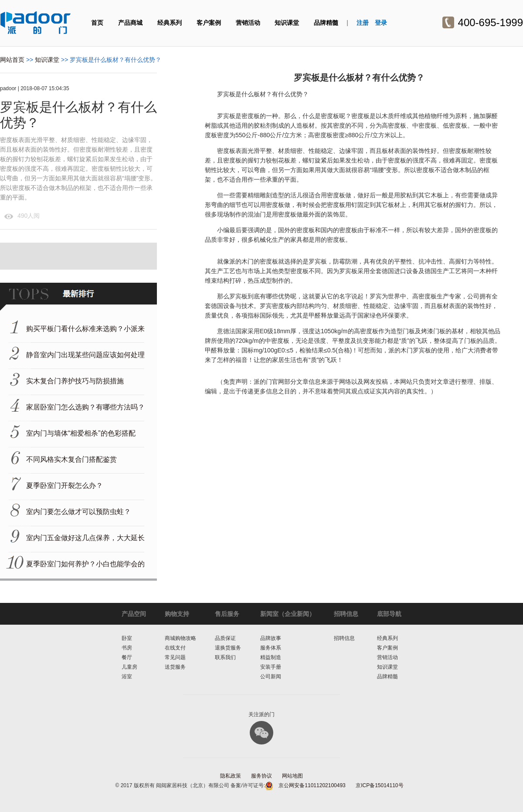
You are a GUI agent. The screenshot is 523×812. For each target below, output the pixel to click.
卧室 (127, 638)
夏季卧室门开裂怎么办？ (65, 486)
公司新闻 (271, 677)
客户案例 (209, 23)
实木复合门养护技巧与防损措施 (75, 381)
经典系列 (170, 23)
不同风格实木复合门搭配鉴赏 (71, 459)
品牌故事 (271, 638)
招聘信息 (344, 638)
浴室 (127, 677)
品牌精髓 (326, 23)
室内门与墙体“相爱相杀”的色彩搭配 (81, 433)
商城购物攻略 (180, 638)
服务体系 (271, 648)
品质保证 (225, 638)
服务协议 (261, 776)
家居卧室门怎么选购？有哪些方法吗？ (85, 407)
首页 (97, 23)
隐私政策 (231, 776)
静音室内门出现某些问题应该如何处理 (85, 355)
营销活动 (248, 23)
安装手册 (271, 667)
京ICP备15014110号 (379, 785)
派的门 (36, 23)
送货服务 (175, 667)
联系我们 (225, 657)
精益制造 (271, 657)
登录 (381, 23)
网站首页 (12, 60)
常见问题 (175, 657)
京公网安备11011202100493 (312, 785)
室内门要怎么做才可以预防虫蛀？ (78, 512)
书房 (127, 648)
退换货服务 (228, 648)
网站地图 (292, 776)
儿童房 (129, 667)
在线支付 (175, 648)
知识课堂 (287, 23)
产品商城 (130, 23)
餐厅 (127, 657)
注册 (363, 23)
